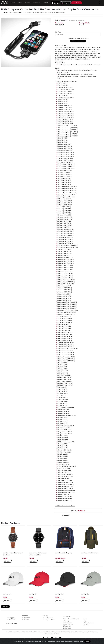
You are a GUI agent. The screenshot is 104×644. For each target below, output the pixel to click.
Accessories (18, 12)
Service (28, 3)
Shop (5, 12)
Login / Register (77, 3)
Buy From (58, 32)
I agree (87, 641)
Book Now (46, 3)
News (20, 3)
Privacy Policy (79, 641)
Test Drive (36, 3)
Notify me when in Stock (78, 41)
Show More (5, 606)
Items (10, 12)
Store (14, 3)
